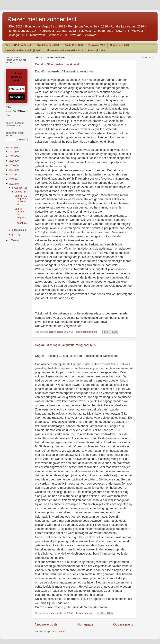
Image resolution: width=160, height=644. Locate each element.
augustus (17, 230)
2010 (12, 240)
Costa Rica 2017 (74, 45)
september (18, 188)
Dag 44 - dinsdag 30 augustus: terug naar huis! (66, 345)
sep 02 (19, 192)
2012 (12, 179)
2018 (12, 161)
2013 (12, 174)
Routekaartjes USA (48, 45)
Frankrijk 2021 (97, 45)
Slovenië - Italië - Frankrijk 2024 (65, 50)
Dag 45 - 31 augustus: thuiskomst (57, 64)
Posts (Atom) (58, 632)
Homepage (85, 624)
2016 (12, 165)
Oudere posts (123, 624)
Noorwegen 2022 (120, 45)
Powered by (17, 111)
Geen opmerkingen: (87, 332)
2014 (12, 170)
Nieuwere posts (46, 624)
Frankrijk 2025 (96, 50)
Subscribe (17, 97)
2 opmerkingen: (84, 613)
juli (14, 235)
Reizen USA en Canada (19, 45)
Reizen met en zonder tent (42, 19)
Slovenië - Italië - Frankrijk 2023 (23, 50)
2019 (12, 156)
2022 (12, 152)
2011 (12, 184)
